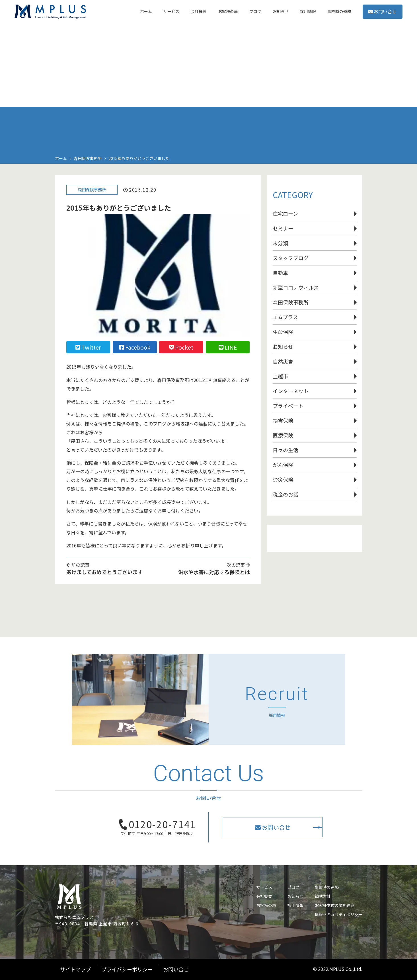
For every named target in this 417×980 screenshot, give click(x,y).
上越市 (280, 376)
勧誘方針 (323, 896)
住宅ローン (285, 213)
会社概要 (264, 896)
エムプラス (285, 317)
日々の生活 (285, 450)
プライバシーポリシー (127, 969)
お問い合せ (374, 17)
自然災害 (283, 361)
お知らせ (283, 346)
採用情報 (295, 905)
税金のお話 (285, 494)
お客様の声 (266, 905)
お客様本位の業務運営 (335, 905)
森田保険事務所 (94, 191)
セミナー (283, 228)
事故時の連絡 (327, 887)
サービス (264, 887)
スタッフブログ (291, 258)
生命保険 (283, 332)
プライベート (288, 406)
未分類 (280, 243)
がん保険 (283, 465)
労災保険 (283, 479)
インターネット (291, 391)
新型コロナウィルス (296, 287)
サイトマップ (75, 969)
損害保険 (283, 420)
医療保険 (283, 435)
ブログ (293, 887)
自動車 (280, 273)
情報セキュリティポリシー (339, 914)
